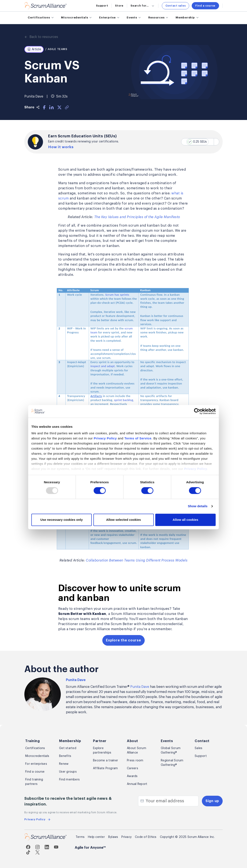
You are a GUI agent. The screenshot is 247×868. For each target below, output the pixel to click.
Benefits (65, 756)
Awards (132, 776)
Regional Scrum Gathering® (172, 763)
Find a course (205, 6)
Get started (68, 748)
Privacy (126, 837)
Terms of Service (138, 405)
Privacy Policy (105, 405)
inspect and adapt (103, 366)
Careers (133, 768)
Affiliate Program (105, 768)
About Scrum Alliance (137, 750)
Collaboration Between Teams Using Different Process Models (137, 560)
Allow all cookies (185, 487)
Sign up (212, 801)
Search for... (143, 6)
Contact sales (176, 6)
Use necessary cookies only (61, 487)
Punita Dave (76, 680)
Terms (80, 837)
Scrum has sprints (117, 295)
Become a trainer (105, 761)
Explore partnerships (102, 750)
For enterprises (36, 764)
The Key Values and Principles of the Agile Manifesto (137, 217)
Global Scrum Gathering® (171, 750)
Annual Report (137, 784)
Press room (135, 761)
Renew (64, 764)
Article (34, 49)
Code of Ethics (146, 837)
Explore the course (123, 640)
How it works (61, 147)
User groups (68, 772)
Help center (96, 837)
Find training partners (34, 782)
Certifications (35, 748)
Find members (69, 780)
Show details (198, 473)
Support (102, 6)
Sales (198, 748)
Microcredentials (37, 756)
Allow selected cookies (123, 487)
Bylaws (113, 837)
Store (119, 6)
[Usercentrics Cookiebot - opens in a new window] (197, 378)
